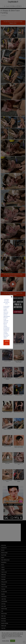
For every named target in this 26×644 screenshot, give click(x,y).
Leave (7, 344)
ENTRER (7, 341)
